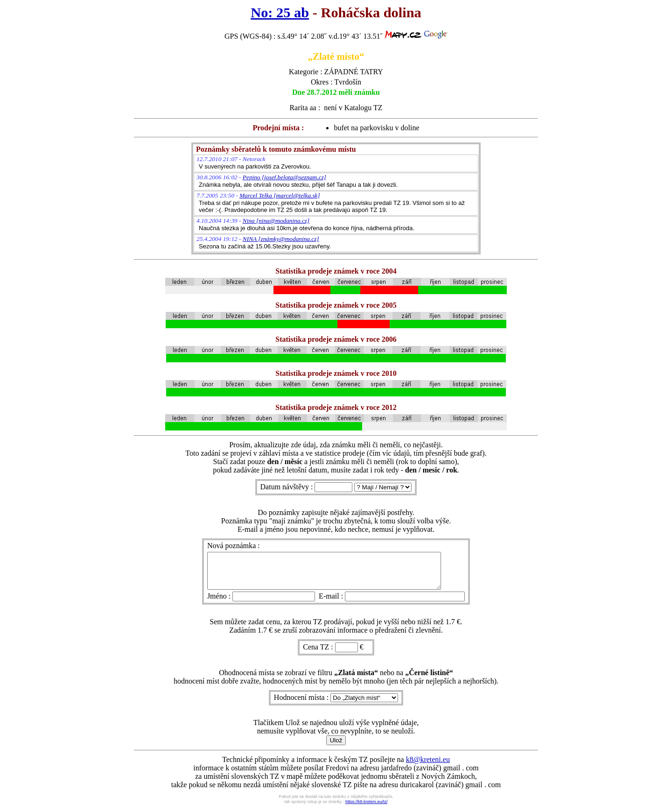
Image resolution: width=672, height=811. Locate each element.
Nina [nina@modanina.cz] (276, 221)
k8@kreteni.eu (428, 766)
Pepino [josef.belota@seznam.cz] (284, 177)
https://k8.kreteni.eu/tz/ (367, 809)
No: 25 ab (280, 13)
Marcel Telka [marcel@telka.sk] (280, 195)
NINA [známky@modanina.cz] (281, 239)
